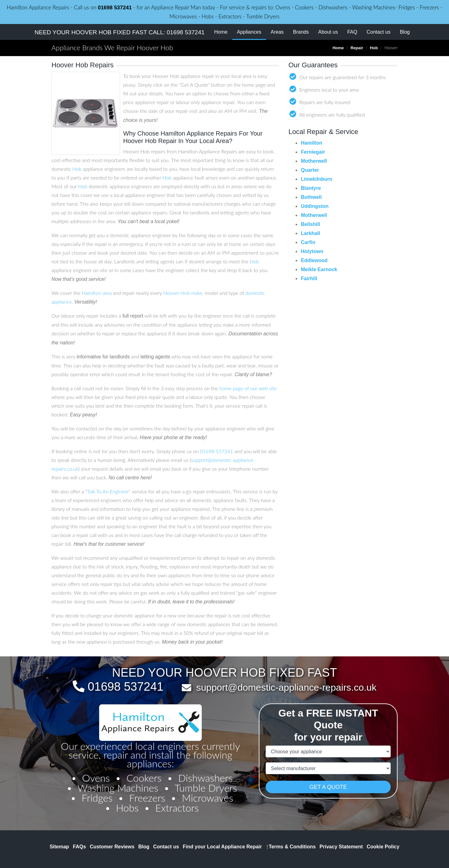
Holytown (312, 251)
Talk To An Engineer (108, 491)
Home (221, 32)
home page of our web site (248, 388)
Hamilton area (97, 293)
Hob (374, 48)
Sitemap (59, 847)
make (197, 293)
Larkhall (310, 233)
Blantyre (311, 188)
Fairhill (309, 278)
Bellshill (310, 224)
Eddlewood (314, 260)
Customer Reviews (112, 847)
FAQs (80, 847)
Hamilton (311, 143)
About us (328, 32)
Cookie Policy (383, 847)
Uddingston (315, 206)
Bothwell (311, 197)
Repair (357, 48)
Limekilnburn (316, 179)
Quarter (310, 170)
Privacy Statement (341, 847)
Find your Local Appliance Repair (222, 847)
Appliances (251, 31)
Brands (301, 32)
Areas (277, 32)
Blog (405, 32)
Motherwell (314, 161)
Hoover (171, 293)
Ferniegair (313, 152)
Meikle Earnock (319, 269)
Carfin (308, 242)
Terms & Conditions (291, 847)
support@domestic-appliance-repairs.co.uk (286, 687)
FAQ (352, 32)
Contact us (379, 32)
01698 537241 (115, 8)
